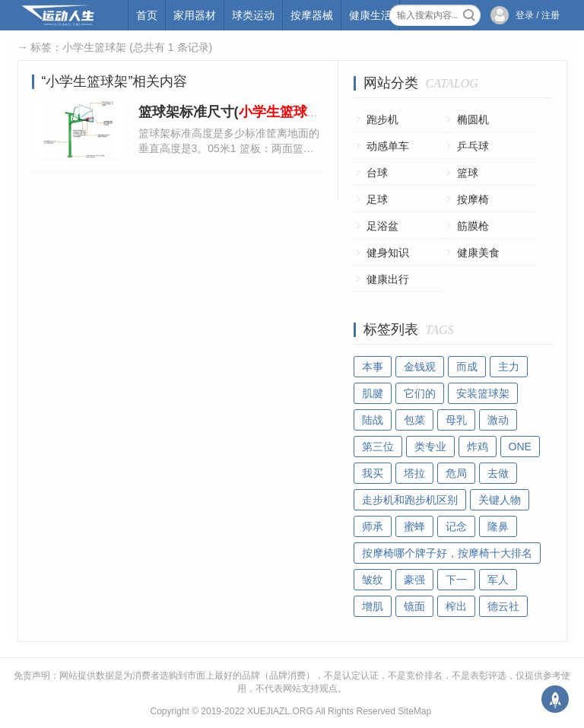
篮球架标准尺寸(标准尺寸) (259, 112)
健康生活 (370, 15)
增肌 (373, 606)
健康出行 (388, 279)
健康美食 (478, 253)
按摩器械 (312, 15)
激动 (498, 420)
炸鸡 (478, 447)
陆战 (373, 420)
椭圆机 (473, 119)
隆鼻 (498, 526)
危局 (456, 473)
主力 (509, 367)
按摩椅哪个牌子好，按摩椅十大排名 (447, 553)
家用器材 (195, 15)
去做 (498, 473)
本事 (373, 367)
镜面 (414, 606)
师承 (373, 526)
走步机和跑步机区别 (410, 500)
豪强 (414, 580)
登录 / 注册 (538, 15)
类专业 (430, 447)
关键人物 (500, 500)
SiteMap (414, 711)
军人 (498, 580)
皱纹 (373, 580)
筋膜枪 (473, 226)
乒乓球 (473, 146)
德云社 (503, 606)
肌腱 (373, 393)
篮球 (468, 173)
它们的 (420, 393)
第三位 (378, 447)
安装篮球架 (483, 393)
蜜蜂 (414, 526)
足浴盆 (382, 226)
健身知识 (388, 253)
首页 (147, 15)
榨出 (456, 606)
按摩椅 (473, 199)
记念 (456, 526)
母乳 (456, 420)
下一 (456, 580)
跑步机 (382, 119)
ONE (520, 447)
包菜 (414, 420)
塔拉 (414, 473)
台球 (377, 173)
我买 (373, 473)
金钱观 (420, 367)
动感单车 (388, 146)
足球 (377, 199)
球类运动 (253, 15)
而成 (467, 367)
